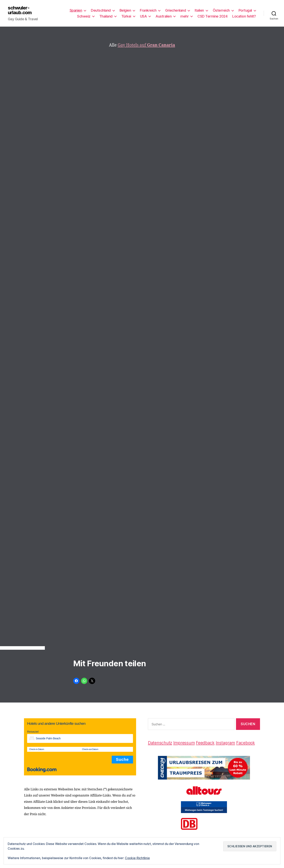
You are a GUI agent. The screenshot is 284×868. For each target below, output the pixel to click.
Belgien (125, 10)
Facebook (246, 743)
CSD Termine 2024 (212, 16)
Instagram (225, 743)
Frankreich (148, 10)
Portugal (245, 10)
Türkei (126, 16)
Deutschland (101, 10)
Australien (164, 16)
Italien (199, 10)
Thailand (106, 16)
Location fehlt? (244, 16)
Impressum (184, 743)
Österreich (221, 10)
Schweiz (84, 16)
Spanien (76, 10)
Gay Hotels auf (146, 45)
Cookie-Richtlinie (137, 858)
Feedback (205, 743)
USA (143, 16)
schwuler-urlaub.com (20, 10)
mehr (184, 16)
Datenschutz (160, 743)
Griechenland (176, 10)
